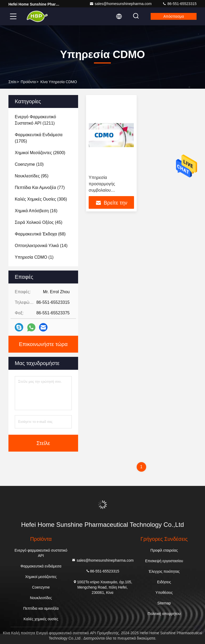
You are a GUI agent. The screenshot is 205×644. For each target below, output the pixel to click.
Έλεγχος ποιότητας (164, 571)
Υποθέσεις (164, 593)
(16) (36, 211)
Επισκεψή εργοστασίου (164, 561)
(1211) (35, 120)
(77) (40, 188)
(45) (39, 222)
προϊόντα (28, 82)
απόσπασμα (174, 16)
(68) (40, 234)
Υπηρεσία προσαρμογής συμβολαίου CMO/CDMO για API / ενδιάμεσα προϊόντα (109, 190)
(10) (29, 164)
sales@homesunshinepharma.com (121, 4)
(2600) (40, 153)
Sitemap (164, 603)
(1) (34, 257)
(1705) (39, 138)
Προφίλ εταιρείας (164, 550)
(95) (32, 176)
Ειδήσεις (164, 582)
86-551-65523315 (179, 4)
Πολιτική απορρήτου (164, 614)
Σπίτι (12, 82)
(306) (41, 199)
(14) (41, 246)
